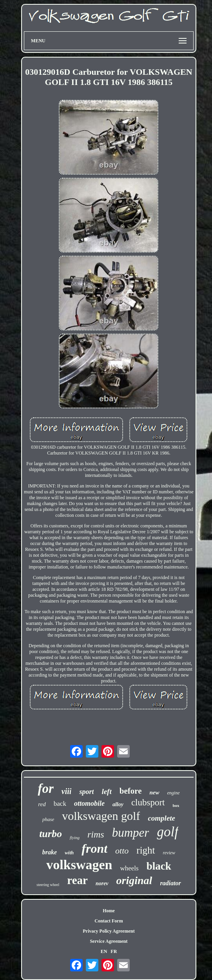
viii (67, 791)
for (45, 789)
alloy (118, 804)
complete (161, 818)
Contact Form (109, 921)
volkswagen (79, 865)
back (60, 804)
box (176, 805)
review (169, 853)
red (42, 804)
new (154, 792)
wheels (129, 868)
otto (122, 851)
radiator (170, 883)
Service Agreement (109, 941)
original (134, 880)
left (106, 791)
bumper (131, 833)
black (159, 866)
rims (96, 834)
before (131, 791)
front (94, 848)
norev (102, 883)
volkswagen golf (101, 816)
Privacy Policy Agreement (109, 931)
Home (109, 911)
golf (167, 832)
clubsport (148, 802)
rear (77, 880)
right (146, 850)
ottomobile (89, 803)
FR (114, 951)
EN (104, 951)
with (69, 853)
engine (174, 793)
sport (86, 792)
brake (50, 852)
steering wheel (48, 885)
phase (48, 819)
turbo (51, 834)
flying (75, 837)
